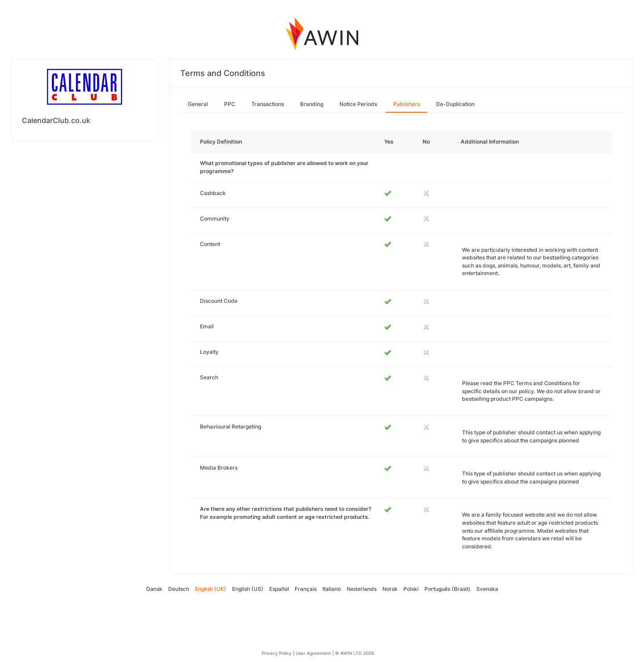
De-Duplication (455, 104)
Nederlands (362, 589)
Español (279, 589)
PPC (230, 104)
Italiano (332, 589)
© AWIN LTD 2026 (354, 653)
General (198, 104)
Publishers (407, 104)
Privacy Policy (277, 653)
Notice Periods (358, 104)
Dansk (154, 589)
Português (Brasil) (447, 589)
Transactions (268, 104)
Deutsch (179, 589)
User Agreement (313, 653)
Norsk (390, 589)
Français (306, 589)
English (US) (248, 589)
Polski (411, 589)
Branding (312, 104)
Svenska (487, 589)
